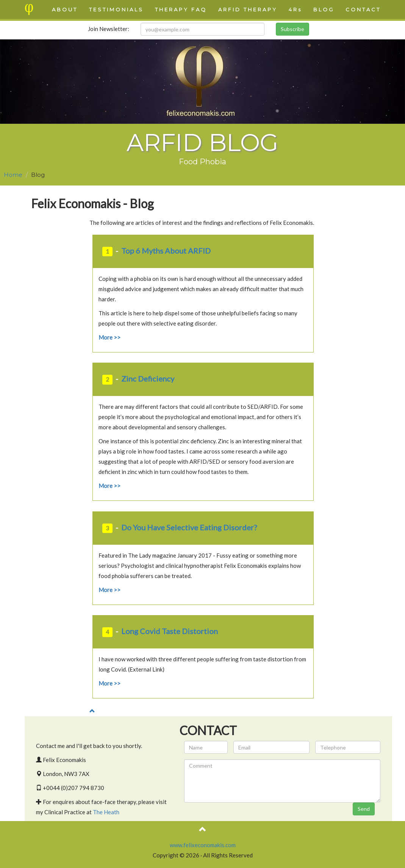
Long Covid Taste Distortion (170, 631)
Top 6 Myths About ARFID (166, 251)
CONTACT (363, 9)
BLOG (324, 9)
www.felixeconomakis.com (203, 845)
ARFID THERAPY (248, 9)
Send (364, 809)
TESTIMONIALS (116, 9)
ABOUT (65, 9)
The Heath (106, 812)
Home (13, 175)
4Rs (295, 9)
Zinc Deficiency (148, 379)
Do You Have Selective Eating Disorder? (189, 527)
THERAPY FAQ (181, 9)
